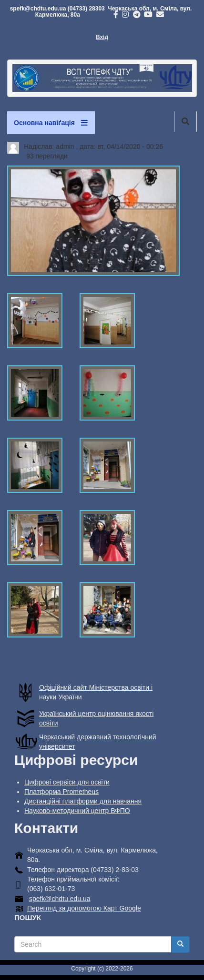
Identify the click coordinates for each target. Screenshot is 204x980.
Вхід (102, 37)
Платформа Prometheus (61, 792)
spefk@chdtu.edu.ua (60, 899)
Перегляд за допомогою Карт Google (84, 908)
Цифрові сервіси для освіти (67, 782)
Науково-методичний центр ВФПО (77, 811)
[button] (93, 221)
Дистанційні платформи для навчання (83, 801)
